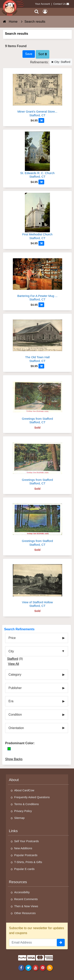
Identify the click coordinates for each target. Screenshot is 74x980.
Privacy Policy (23, 811)
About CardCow (24, 790)
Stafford (13, 659)
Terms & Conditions (27, 804)
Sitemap (19, 818)
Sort (43, 54)
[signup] (61, 943)
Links (13, 831)
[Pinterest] (43, 968)
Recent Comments (26, 899)
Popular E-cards (24, 869)
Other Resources (25, 913)
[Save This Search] (29, 54)
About (14, 780)
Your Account (43, 4)
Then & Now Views (26, 906)
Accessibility (22, 892)
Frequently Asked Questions (32, 797)
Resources (18, 882)
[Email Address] (33, 943)
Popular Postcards (26, 855)
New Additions (23, 848)
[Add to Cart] (41, 120)
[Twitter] (28, 968)
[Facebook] (21, 968)
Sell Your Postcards (27, 841)
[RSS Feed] (50, 968)
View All (13, 664)
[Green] (9, 749)
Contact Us (59, 4)
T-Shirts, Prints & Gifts (28, 862)
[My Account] (45, 12)
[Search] (37, 12)
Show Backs (14, 759)
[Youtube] (35, 968)
